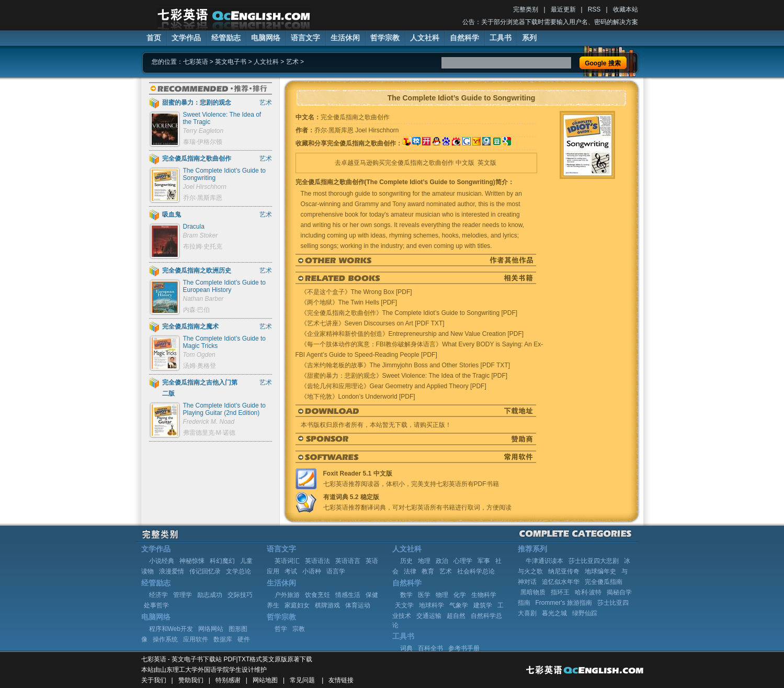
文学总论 (238, 571)
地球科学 (431, 605)
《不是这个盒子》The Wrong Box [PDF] (356, 292)
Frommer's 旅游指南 (564, 603)
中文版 (465, 163)
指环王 (560, 592)
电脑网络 (266, 38)
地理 (424, 561)
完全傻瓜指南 (604, 582)
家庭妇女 (297, 605)
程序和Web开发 (171, 629)
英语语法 (317, 561)
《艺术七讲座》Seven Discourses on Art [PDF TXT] (373, 323)
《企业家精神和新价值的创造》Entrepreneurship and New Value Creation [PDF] (412, 334)
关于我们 (154, 680)
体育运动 (358, 605)
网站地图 (265, 680)
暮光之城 (554, 613)
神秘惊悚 (192, 561)
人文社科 (425, 38)
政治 (442, 561)
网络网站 (211, 629)
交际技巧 (240, 595)
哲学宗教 (385, 38)
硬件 (244, 639)
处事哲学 (156, 605)
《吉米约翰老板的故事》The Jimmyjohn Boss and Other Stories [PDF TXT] (406, 365)
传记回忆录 (205, 571)
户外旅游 (287, 595)
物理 (442, 595)
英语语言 (348, 561)
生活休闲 (345, 38)
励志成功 (210, 595)
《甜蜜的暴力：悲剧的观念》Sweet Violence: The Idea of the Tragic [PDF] (404, 376)
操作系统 (165, 639)
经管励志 (226, 38)
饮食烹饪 (317, 595)
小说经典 (162, 561)
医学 (424, 595)
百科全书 (430, 648)
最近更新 (563, 9)
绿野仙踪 (585, 613)
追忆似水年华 (561, 582)
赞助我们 (191, 680)
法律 (410, 571)
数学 (406, 595)
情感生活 (348, 595)
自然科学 (464, 38)
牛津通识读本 (544, 561)
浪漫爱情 (172, 571)
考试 (291, 571)
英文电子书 (231, 62)
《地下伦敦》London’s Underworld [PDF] (358, 397)
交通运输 (429, 616)
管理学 (183, 595)
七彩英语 (196, 62)
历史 (406, 561)
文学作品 (186, 38)
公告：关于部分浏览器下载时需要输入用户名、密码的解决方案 (550, 22)
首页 (154, 38)
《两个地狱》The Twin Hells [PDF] (349, 302)
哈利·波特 (588, 592)
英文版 (487, 163)
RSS (594, 9)
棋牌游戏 (327, 605)
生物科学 (484, 595)
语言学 (336, 571)
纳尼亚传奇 (564, 571)
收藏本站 (626, 9)
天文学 (404, 605)
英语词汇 (287, 561)
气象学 (459, 605)
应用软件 (196, 639)
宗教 (299, 629)
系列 (529, 38)
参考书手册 (464, 648)
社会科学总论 (476, 571)
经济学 (158, 595)
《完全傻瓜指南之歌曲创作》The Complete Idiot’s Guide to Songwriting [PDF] (409, 313)
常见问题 (302, 680)
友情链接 (341, 680)
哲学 (281, 629)
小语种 (312, 571)
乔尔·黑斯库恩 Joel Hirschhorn (357, 130)
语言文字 (305, 38)
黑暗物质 (533, 592)
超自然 (456, 616)
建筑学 (483, 605)
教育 (428, 571)
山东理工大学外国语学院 (195, 670)
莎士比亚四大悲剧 (594, 561)
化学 (460, 595)
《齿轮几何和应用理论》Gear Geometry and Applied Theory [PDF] (394, 386)
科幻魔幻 (222, 561)
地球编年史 (600, 571)
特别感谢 (228, 680)
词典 (406, 648)
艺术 (292, 62)
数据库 (223, 639)
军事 (484, 561)
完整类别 (526, 9)
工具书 (501, 38)
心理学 (463, 561)
